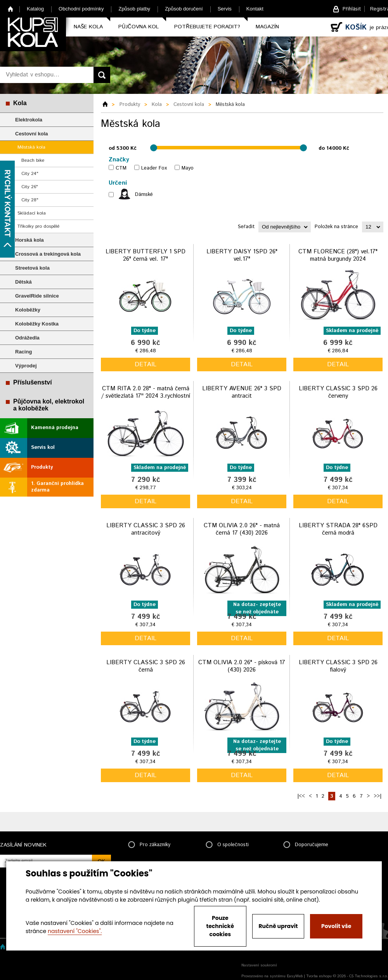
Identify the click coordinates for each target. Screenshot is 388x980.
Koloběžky (28, 310)
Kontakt (255, 9)
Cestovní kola (32, 134)
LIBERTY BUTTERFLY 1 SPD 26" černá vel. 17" (145, 255)
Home (11, 9)
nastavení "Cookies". (75, 931)
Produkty (42, 467)
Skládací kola (32, 213)
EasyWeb (295, 976)
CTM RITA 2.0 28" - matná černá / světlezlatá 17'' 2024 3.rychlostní (146, 392)
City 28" (30, 200)
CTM (121, 168)
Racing (23, 352)
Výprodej (26, 366)
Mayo (188, 168)
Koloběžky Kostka (37, 324)
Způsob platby (134, 9)
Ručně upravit (278, 926)
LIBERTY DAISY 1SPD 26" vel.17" (242, 255)
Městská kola (31, 147)
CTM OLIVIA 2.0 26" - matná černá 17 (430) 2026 (242, 529)
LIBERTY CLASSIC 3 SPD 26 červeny (338, 392)
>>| (378, 796)
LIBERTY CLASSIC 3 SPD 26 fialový (338, 666)
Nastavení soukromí (259, 965)
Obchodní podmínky (81, 9)
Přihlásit (352, 9)
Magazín (267, 27)
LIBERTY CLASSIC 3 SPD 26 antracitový (146, 529)
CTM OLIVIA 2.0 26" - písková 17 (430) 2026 (242, 666)
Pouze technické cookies (220, 926)
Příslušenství (33, 382)
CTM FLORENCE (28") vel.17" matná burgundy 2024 (338, 255)
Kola (20, 103)
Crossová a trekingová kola (48, 254)
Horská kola (29, 240)
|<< (301, 796)
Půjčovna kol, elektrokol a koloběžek (49, 405)
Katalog (35, 9)
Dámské (144, 195)
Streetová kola (32, 268)
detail (145, 364)
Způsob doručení (184, 9)
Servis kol (43, 448)
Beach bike (33, 160)
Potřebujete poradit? (207, 27)
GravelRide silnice (37, 296)
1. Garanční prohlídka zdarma (57, 487)
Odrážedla (27, 338)
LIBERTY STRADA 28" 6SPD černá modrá (338, 529)
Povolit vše (336, 926)
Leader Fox (154, 168)
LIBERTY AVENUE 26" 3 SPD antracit (242, 392)
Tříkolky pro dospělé (38, 226)
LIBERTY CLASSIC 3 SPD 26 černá (146, 666)
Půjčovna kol (139, 27)
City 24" (30, 174)
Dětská (23, 282)
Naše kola (88, 27)
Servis (225, 9)
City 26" (30, 187)
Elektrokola (29, 120)
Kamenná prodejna (55, 428)
